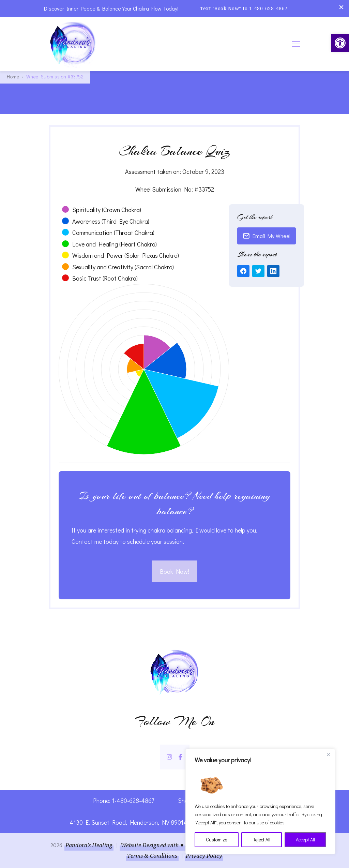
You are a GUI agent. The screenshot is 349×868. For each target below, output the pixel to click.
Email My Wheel (267, 236)
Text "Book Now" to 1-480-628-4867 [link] (244, 8)
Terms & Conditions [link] (152, 856)
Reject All (261, 840)
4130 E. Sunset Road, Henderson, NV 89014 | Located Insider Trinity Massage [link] (175, 822)
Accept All (305, 840)
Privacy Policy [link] (204, 856)
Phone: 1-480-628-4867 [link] (124, 800)
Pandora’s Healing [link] (89, 845)
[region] (260, 802)
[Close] (328, 754)
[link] (340, 43)
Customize (217, 840)
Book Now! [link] (174, 571)
